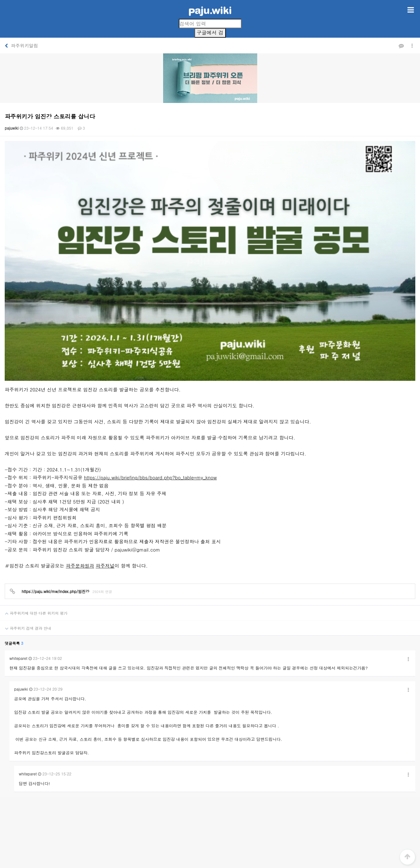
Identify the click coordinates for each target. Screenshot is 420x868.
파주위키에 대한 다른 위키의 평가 (34, 503)
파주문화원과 (80, 458)
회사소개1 (131, 796)
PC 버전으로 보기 (210, 855)
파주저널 (105, 458)
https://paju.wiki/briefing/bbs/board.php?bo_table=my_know (150, 370)
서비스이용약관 (199, 796)
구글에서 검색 (210, 33)
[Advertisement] (210, 741)
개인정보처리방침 (163, 796)
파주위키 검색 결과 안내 (26, 518)
